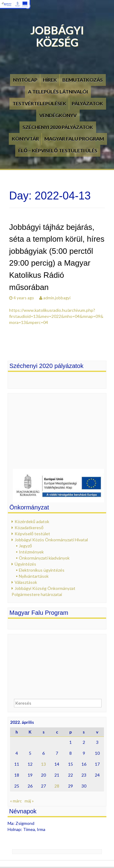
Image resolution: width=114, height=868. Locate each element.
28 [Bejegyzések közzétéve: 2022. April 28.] (57, 786)
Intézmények (31, 552)
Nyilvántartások (34, 576)
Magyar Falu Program (74, 139)
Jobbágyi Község (57, 36)
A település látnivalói (58, 92)
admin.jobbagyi (57, 298)
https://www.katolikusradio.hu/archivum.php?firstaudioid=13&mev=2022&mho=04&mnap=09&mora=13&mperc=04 (56, 316)
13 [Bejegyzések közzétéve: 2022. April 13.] (43, 764)
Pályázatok (87, 103)
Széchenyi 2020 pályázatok (58, 127)
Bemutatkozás (83, 80)
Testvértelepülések (39, 103)
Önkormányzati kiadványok (44, 558)
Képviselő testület (32, 534)
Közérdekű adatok (32, 521)
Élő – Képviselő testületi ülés (58, 150)
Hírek (50, 80)
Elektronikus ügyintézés (42, 570)
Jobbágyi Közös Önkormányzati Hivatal (51, 540)
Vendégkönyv (58, 115)
